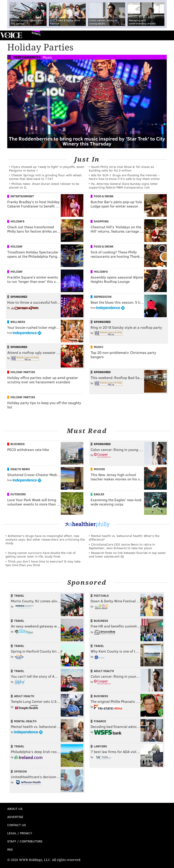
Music (47, 57)
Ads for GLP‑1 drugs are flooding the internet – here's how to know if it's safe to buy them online (124, 177)
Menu (167, 35)
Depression (103, 297)
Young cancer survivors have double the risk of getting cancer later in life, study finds (40, 554)
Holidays (17, 221)
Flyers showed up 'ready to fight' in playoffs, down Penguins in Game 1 (47, 168)
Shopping (101, 221)
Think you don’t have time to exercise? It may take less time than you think (43, 563)
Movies (99, 469)
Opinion (20, 771)
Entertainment (22, 196)
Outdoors (18, 494)
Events (36, 34)
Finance (100, 721)
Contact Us (17, 825)
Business (18, 444)
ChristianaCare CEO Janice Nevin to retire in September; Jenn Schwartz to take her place (122, 546)
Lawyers (100, 746)
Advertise (15, 817)
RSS (10, 849)
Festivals (101, 596)
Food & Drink (104, 196)
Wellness (18, 322)
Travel (19, 596)
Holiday (17, 246)
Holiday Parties (23, 372)
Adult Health (104, 671)
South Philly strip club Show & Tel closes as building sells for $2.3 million (121, 168)
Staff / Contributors (25, 841)
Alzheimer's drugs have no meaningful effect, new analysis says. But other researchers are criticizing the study (45, 539)
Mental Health (25, 721)
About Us (15, 809)
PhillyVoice (11, 35)
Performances (27, 57)
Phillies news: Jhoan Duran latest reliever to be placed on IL (44, 185)
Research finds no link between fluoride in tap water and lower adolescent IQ (127, 554)
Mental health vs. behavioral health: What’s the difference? (124, 538)
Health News (20, 469)
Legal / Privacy (20, 833)
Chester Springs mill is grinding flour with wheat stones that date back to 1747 (45, 177)
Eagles (99, 494)
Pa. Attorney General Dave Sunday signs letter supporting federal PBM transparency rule (123, 185)
